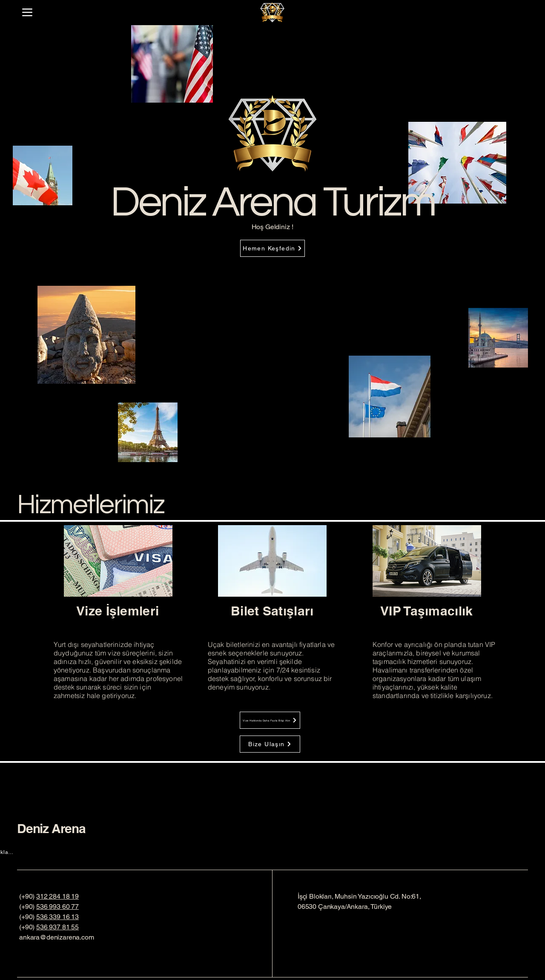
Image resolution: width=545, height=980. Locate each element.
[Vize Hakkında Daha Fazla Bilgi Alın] (270, 720)
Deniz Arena (51, 828)
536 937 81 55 (57, 927)
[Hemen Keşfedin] (272, 248)
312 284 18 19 (57, 896)
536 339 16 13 (57, 917)
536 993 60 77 (57, 907)
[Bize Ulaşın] (270, 744)
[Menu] (27, 12)
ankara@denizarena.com (57, 937)
